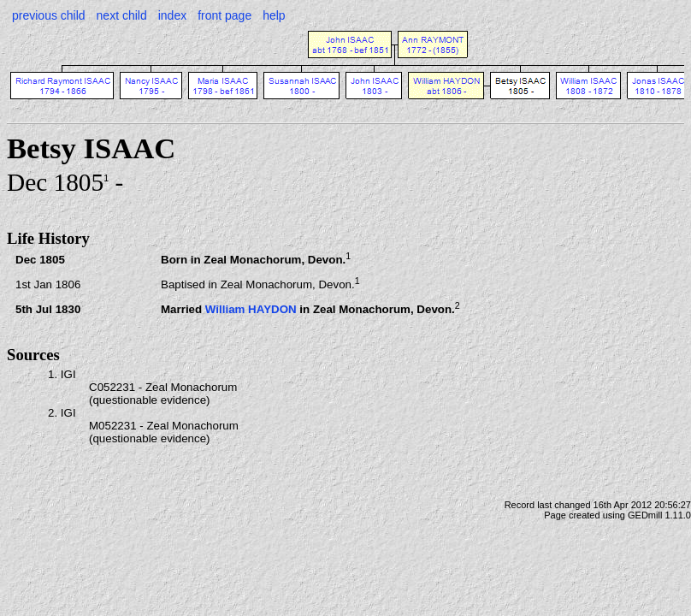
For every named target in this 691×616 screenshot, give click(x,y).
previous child (49, 15)
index (172, 15)
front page (224, 15)
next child (122, 15)
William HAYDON (251, 309)
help (274, 15)
